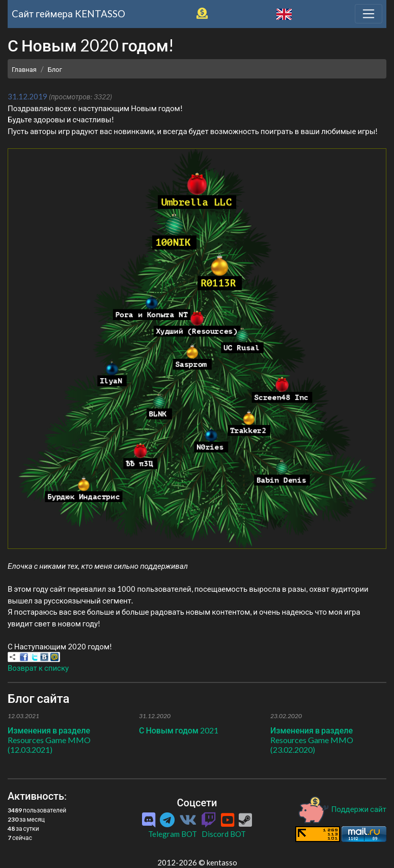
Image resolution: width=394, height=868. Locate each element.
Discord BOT (224, 834)
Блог (55, 69)
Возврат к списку (38, 668)
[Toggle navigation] (369, 14)
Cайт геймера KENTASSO (68, 14)
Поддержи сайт (342, 809)
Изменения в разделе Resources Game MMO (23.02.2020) (312, 740)
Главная (24, 69)
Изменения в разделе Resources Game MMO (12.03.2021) (49, 740)
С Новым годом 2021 (179, 730)
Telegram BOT (173, 834)
